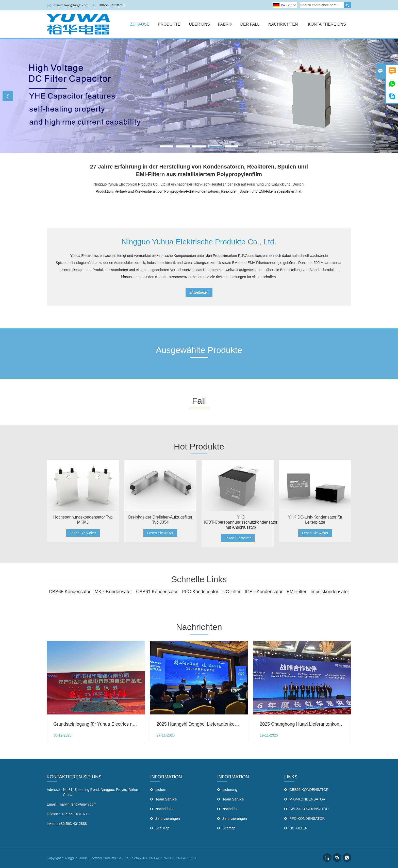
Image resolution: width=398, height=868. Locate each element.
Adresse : (54, 790)
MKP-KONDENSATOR (307, 799)
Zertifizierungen (168, 819)
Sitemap (229, 828)
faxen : (52, 824)
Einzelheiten (199, 292)
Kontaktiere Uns (327, 24)
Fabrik (225, 24)
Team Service (166, 799)
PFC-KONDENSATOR (307, 819)
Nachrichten (283, 24)
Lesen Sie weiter (83, 533)
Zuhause (140, 24)
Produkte (169, 24)
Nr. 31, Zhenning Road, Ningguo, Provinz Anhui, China (101, 792)
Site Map (162, 828)
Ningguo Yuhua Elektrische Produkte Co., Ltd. (199, 242)
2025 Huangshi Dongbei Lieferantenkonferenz (203, 724)
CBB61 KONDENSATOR (309, 809)
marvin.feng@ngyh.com (71, 5)
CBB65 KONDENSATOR (309, 790)
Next (390, 96)
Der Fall (250, 24)
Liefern (161, 790)
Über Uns (199, 24)
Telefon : (53, 814)
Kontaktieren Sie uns (74, 777)
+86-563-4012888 (73, 824)
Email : (52, 804)
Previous (8, 96)
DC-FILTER (298, 828)
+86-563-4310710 (111, 5)
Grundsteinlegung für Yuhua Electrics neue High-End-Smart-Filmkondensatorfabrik (137, 724)
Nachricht (230, 809)
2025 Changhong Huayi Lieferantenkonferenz (306, 724)
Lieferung (230, 790)
